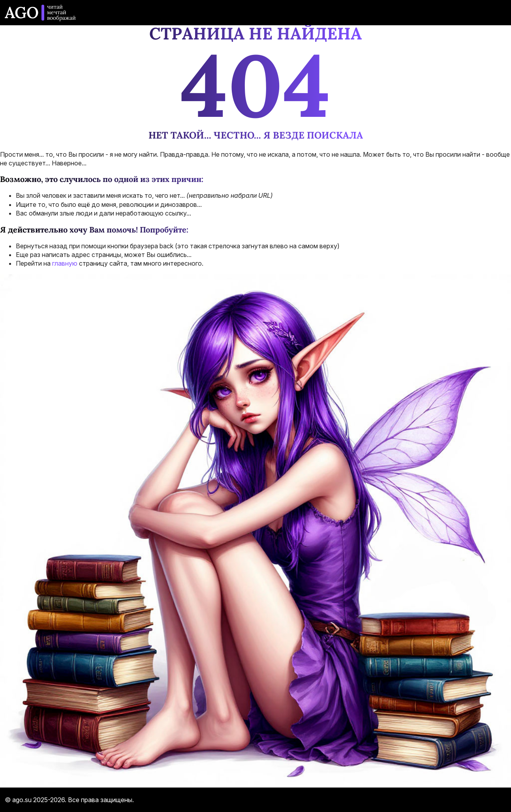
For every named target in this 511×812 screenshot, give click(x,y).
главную (65, 263)
